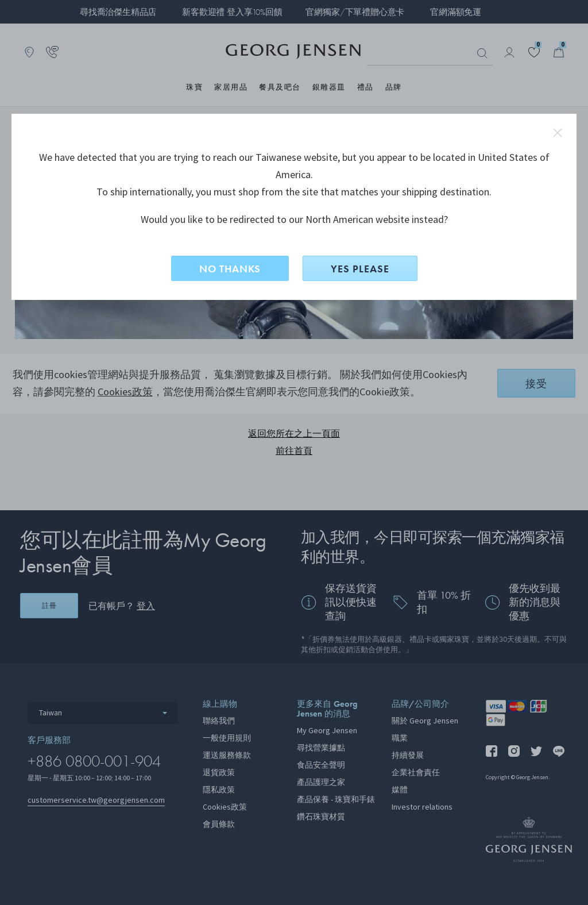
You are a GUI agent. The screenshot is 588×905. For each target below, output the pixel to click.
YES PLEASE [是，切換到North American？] (360, 269)
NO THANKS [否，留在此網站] (230, 269)
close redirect (558, 133)
